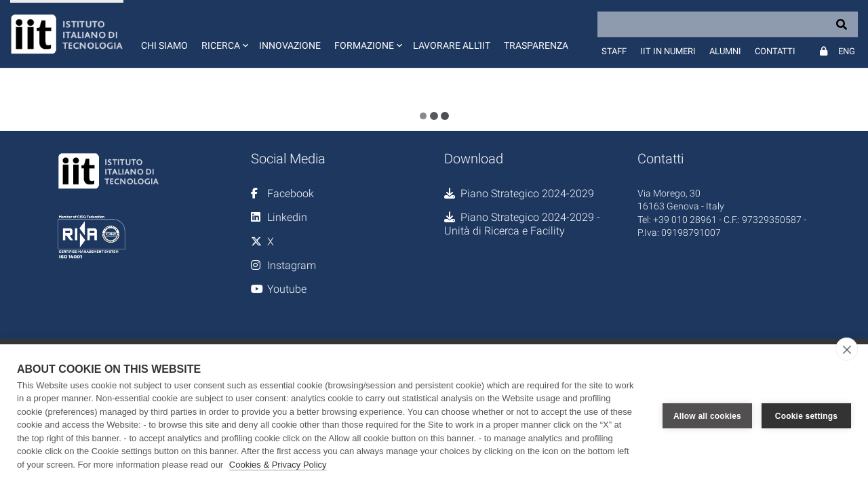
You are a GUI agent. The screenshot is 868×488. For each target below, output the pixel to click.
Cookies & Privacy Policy (278, 465)
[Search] (728, 24)
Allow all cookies (707, 416)
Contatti (775, 51)
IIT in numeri (668, 51)
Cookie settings (806, 416)
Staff (614, 51)
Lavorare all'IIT (452, 45)
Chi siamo (164, 45)
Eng (847, 51)
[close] (847, 349)
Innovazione (290, 45)
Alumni (725, 51)
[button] (223, 34)
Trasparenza (536, 45)
